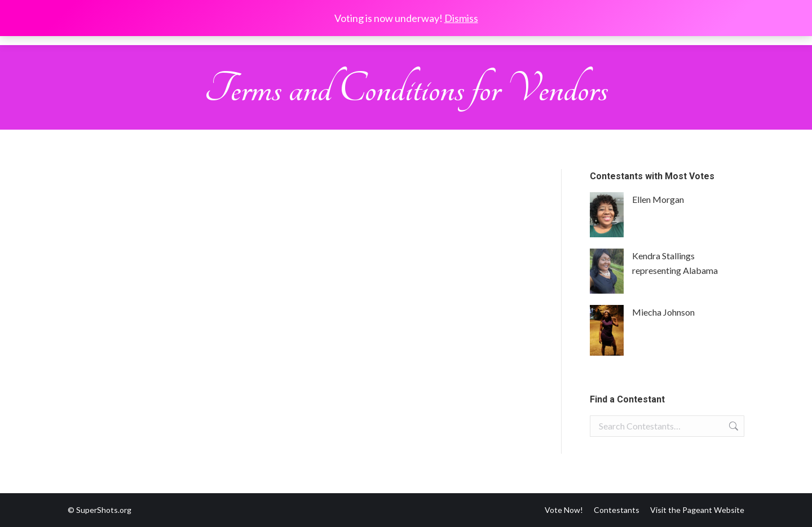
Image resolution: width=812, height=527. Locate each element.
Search (732, 426)
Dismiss (461, 18)
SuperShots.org (104, 510)
